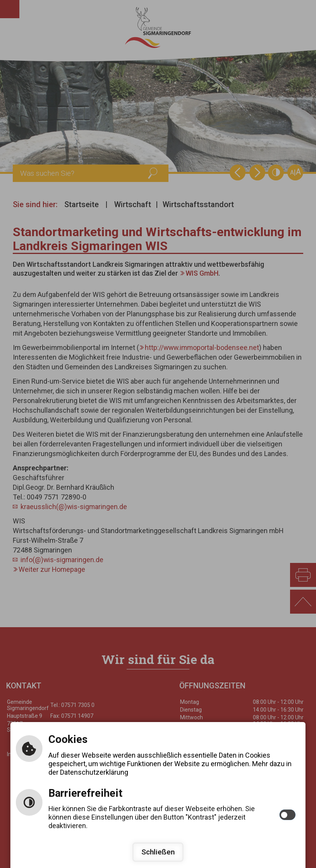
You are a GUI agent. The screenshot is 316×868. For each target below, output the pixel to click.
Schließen (158, 852)
